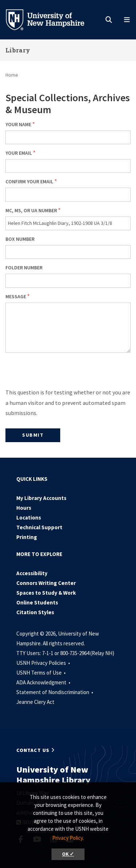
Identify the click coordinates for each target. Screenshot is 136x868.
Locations (29, 518)
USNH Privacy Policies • (44, 663)
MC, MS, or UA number (31, 210)
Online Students (37, 602)
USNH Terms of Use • (42, 673)
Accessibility (32, 573)
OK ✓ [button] (68, 854)
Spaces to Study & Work (46, 593)
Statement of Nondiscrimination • (55, 692)
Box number (20, 239)
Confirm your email (29, 181)
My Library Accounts (41, 498)
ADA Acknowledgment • (44, 682)
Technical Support (39, 527)
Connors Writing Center (46, 583)
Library (18, 50)
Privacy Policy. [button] (68, 838)
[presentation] (61, 373)
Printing (27, 537)
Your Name (18, 124)
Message (16, 296)
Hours (24, 508)
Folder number (24, 268)
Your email (19, 153)
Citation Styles (35, 612)
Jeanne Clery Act (35, 702)
